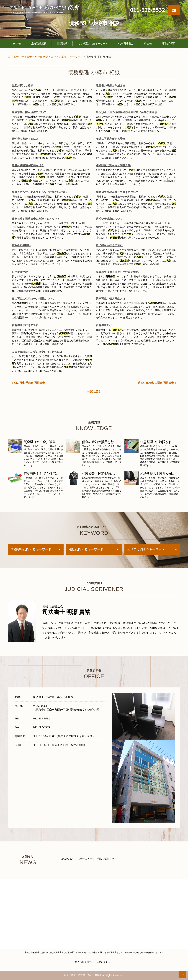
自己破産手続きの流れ (109, 245)
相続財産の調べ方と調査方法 (113, 165)
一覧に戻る (94, 392)
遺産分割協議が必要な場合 (28, 165)
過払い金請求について (109, 219)
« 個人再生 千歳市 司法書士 (28, 383)
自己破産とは (20, 272)
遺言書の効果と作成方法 (111, 86)
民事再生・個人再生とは (111, 299)
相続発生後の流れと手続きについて (117, 192)
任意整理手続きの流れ (25, 325)
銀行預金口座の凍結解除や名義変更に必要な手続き (127, 112)
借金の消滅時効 (21, 245)
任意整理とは (104, 325)
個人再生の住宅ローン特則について (33, 299)
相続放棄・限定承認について (29, 112)
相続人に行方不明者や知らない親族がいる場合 (40, 192)
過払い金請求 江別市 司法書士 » (157, 383)
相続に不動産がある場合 (111, 139)
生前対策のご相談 (23, 86)
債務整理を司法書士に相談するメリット (36, 219)
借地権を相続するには (25, 139)
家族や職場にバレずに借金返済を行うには (37, 352)
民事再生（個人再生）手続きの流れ (117, 272)
